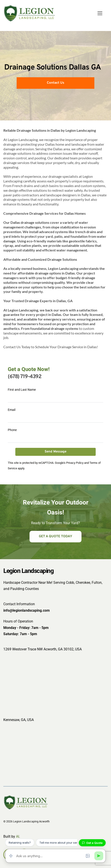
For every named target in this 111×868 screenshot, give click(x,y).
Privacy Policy (75, 463)
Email (12, 410)
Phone (12, 430)
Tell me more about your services (62, 843)
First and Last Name (22, 390)
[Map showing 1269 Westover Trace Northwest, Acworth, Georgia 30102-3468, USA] (55, 682)
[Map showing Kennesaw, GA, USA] (55, 753)
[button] (100, 13)
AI (18, 836)
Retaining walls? (20, 843)
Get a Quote (92, 843)
